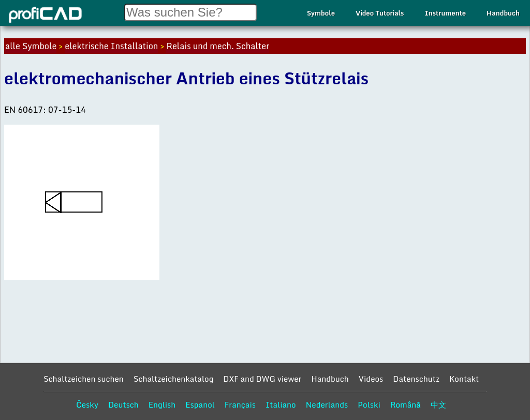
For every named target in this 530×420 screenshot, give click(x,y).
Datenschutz (416, 379)
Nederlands (327, 404)
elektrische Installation (111, 46)
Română (406, 404)
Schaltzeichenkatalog (174, 379)
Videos (371, 379)
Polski (369, 404)
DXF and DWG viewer (262, 379)
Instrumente (445, 13)
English (162, 404)
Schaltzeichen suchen (84, 379)
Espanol (200, 404)
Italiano (281, 404)
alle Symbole (31, 46)
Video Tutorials (380, 13)
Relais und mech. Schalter (218, 46)
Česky (87, 404)
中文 (438, 404)
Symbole (321, 13)
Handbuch (503, 13)
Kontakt (464, 379)
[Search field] (190, 12)
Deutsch (123, 404)
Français (240, 404)
